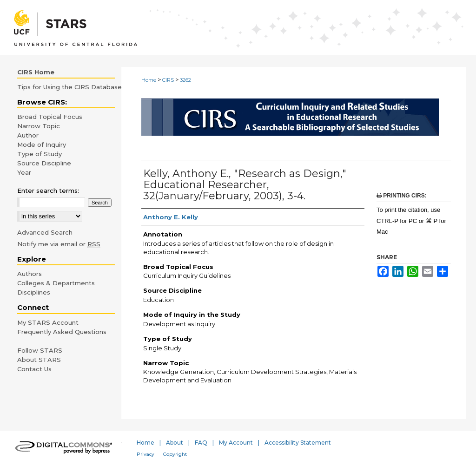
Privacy (145, 454)
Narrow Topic (39, 126)
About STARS (39, 360)
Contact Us (34, 369)
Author (28, 135)
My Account (236, 443)
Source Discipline (44, 163)
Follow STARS (40, 350)
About (175, 443)
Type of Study (40, 154)
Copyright (175, 454)
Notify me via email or (59, 244)
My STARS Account (48, 322)
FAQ (201, 443)
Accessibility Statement (298, 443)
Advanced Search (45, 232)
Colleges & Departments (56, 283)
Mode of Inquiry (42, 144)
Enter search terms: (48, 190)
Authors (30, 274)
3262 (185, 80)
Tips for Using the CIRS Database (69, 87)
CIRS (168, 80)
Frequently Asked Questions (62, 332)
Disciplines (34, 292)
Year (24, 172)
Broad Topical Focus (50, 117)
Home (149, 80)
